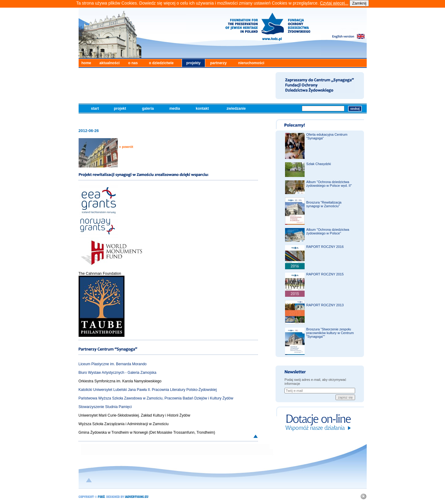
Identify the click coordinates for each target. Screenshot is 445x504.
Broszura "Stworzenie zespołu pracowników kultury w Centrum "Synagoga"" (330, 333)
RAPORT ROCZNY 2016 (325, 247)
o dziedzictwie (161, 63)
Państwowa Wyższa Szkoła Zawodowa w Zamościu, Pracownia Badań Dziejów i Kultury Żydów (156, 398)
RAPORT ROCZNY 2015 (325, 274)
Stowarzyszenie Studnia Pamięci (105, 407)
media (175, 109)
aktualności (109, 63)
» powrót (126, 147)
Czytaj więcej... (334, 3)
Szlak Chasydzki (319, 164)
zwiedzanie (237, 109)
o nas (133, 63)
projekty (193, 63)
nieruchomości (251, 63)
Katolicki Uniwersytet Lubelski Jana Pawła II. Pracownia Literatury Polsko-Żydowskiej (148, 390)
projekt (120, 109)
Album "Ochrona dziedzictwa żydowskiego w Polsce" (328, 231)
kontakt (203, 109)
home (86, 63)
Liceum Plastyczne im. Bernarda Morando (113, 364)
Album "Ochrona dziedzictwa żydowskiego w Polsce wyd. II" (329, 184)
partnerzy (218, 63)
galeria (148, 109)
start (95, 109)
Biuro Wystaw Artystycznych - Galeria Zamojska (118, 373)
